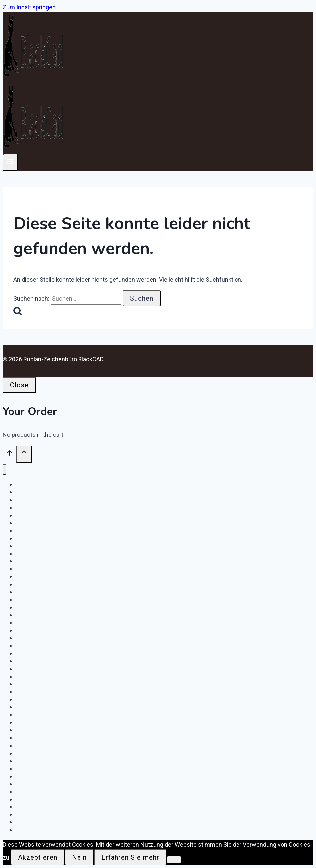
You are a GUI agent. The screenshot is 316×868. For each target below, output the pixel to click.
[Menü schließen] (4, 470)
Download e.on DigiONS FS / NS (66, 822)
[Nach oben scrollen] (9, 455)
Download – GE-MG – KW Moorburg (73, 554)
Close (19, 385)
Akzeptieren (38, 857)
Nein (79, 857)
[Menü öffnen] (10, 162)
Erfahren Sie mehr (130, 857)
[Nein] (174, 860)
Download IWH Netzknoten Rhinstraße (77, 653)
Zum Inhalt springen (29, 7)
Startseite (32, 830)
